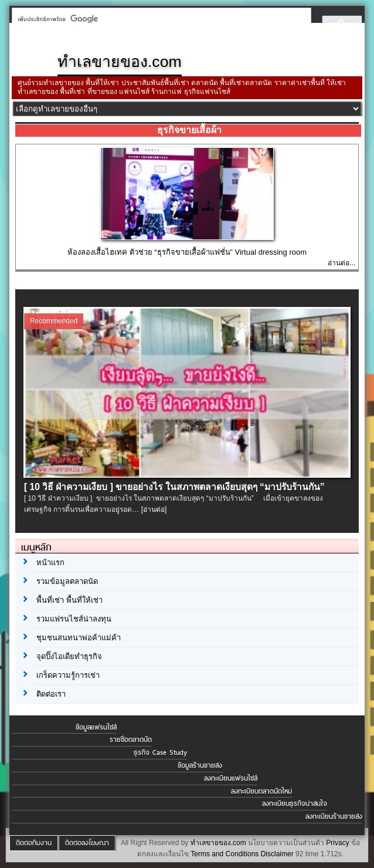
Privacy (337, 843)
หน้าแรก (50, 563)
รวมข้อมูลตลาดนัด (67, 581)
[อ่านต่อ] (154, 509)
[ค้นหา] (158, 19)
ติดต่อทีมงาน (34, 843)
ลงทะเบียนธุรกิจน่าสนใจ (295, 803)
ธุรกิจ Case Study (160, 752)
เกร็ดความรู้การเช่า (68, 675)
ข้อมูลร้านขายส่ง (200, 765)
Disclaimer (277, 854)
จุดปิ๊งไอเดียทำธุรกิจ (69, 656)
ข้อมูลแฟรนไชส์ (96, 727)
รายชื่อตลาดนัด (131, 739)
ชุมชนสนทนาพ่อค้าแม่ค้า (79, 638)
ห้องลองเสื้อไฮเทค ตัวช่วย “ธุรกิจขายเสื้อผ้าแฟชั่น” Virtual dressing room (187, 252)
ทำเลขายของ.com (218, 843)
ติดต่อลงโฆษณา (87, 843)
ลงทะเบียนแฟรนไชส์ (231, 778)
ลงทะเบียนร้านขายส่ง (334, 816)
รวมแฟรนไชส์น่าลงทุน (74, 619)
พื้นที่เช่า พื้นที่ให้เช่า (69, 600)
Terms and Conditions (225, 854)
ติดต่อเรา (51, 694)
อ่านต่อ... (341, 263)
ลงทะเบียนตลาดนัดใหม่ (261, 791)
